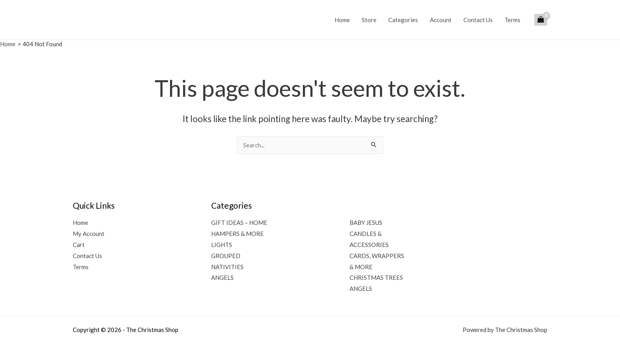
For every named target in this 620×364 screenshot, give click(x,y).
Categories (403, 20)
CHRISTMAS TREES (376, 277)
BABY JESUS (366, 223)
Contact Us (478, 20)
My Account (89, 234)
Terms (512, 20)
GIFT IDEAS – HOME (239, 223)
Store (369, 20)
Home (342, 20)
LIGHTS (222, 245)
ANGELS (222, 277)
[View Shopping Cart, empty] (541, 20)
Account (441, 20)
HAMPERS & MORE (237, 234)
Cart (79, 245)
